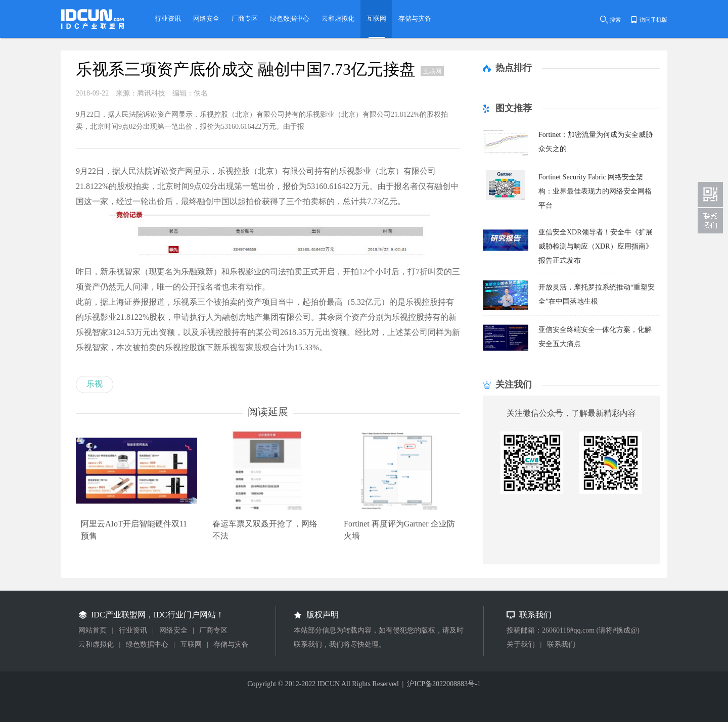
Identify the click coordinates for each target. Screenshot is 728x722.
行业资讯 (133, 630)
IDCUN (329, 684)
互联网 (191, 644)
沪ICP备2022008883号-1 (444, 684)
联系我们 (561, 644)
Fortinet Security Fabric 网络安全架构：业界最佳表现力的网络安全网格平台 (595, 191)
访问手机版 (653, 20)
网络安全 (173, 630)
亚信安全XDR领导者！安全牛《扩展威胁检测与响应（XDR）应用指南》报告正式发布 (596, 246)
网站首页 (93, 630)
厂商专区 (213, 630)
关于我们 (521, 644)
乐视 (95, 384)
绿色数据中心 (147, 644)
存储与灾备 (231, 644)
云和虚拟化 (96, 644)
